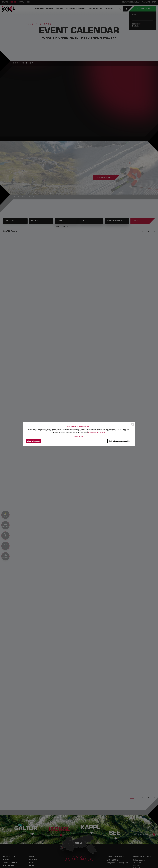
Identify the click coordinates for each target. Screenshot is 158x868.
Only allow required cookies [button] (120, 441)
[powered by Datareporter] (133, 426)
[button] (78, 436)
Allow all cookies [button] (34, 441)
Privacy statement (94, 433)
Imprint (103, 433)
